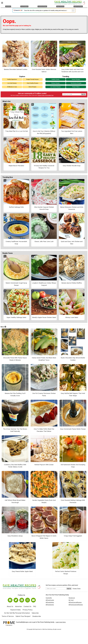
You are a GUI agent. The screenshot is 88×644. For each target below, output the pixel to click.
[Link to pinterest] (22, 600)
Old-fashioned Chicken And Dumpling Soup (73, 466)
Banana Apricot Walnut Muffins (72, 283)
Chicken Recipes (55, 83)
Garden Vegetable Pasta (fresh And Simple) (44, 501)
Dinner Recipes (33, 87)
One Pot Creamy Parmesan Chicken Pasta (44, 394)
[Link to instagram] (28, 600)
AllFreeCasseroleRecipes (76, 605)
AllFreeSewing (50, 605)
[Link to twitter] (16, 600)
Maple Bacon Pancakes (16, 166)
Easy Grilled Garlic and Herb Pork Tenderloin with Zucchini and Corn (72, 71)
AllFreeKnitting (50, 602)
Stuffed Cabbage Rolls (16, 207)
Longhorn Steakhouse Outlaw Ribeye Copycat (44, 284)
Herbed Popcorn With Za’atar (44, 465)
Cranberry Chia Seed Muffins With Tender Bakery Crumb (15, 466)
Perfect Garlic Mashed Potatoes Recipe (66, 573)
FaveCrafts (49, 598)
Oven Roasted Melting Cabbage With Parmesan (73, 501)
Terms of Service (8, 616)
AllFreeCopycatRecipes (75, 602)
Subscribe (35, 613)
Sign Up (83, 94)
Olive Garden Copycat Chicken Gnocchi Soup (44, 208)
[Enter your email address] (56, 589)
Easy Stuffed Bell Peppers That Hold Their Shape (73, 394)
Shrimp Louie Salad (72, 317)
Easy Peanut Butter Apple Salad (22, 571)
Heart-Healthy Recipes (33, 83)
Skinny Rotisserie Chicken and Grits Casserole (72, 208)
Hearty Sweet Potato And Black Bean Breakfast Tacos (44, 359)
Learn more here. (61, 622)
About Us (10, 606)
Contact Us (27, 606)
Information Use (49, 95)
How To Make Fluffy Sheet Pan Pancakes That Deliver (44, 430)
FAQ (35, 606)
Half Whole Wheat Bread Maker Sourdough (15, 501)
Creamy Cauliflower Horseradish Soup (16, 243)
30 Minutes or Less (12, 87)
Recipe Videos (76, 87)
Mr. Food (71, 600)
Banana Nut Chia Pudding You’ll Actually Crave (15, 394)
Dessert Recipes (76, 79)
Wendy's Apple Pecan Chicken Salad (44, 317)
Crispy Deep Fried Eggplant (73, 536)
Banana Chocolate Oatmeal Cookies (16, 69)
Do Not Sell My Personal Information (17, 613)
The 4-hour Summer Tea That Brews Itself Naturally (15, 430)
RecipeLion (72, 598)
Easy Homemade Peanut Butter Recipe (73, 429)
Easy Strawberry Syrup (15, 536)
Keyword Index (16, 610)
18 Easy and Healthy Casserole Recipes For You (44, 167)
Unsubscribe (37, 616)
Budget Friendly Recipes (33, 79)
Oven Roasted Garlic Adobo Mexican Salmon (44, 71)
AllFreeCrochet (50, 600)
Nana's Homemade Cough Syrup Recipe (16, 284)
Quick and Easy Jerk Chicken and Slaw (72, 243)
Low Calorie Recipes (55, 87)
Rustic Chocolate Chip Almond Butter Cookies (73, 359)
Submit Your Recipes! (23, 616)
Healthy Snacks (55, 79)
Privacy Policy (41, 95)
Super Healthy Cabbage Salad (16, 317)
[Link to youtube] (33, 600)
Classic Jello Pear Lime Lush (44, 241)
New (3, 327)
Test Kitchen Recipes (76, 83)
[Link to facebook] (10, 600)
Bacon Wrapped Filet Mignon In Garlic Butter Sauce (44, 537)
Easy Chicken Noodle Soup (72, 166)
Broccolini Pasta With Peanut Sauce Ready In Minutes (15, 359)
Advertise (18, 606)
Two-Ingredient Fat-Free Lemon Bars (72, 132)
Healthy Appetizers (12, 79)
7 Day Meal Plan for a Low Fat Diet (16, 131)
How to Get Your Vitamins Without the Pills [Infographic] (44, 132)
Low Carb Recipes (12, 83)
